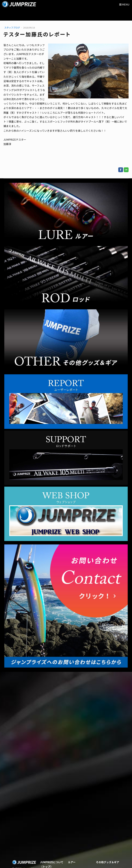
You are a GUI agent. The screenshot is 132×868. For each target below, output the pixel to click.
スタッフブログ (12, 28)
